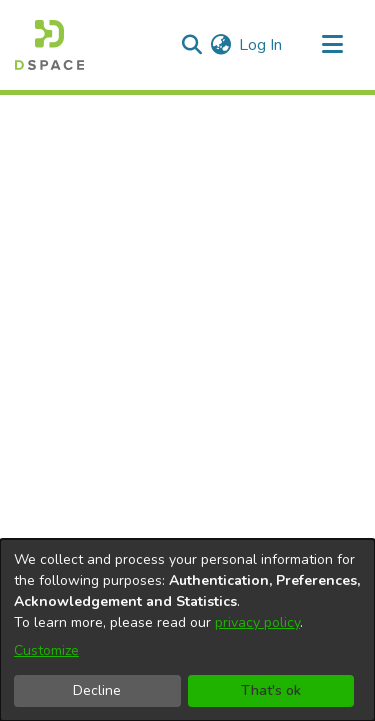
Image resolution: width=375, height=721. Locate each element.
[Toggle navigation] (332, 45)
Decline (97, 690)
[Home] (49, 45)
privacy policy (257, 622)
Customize (46, 650)
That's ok (271, 690)
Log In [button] (261, 45)
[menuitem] (220, 45)
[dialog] (187, 630)
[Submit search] (191, 45)
